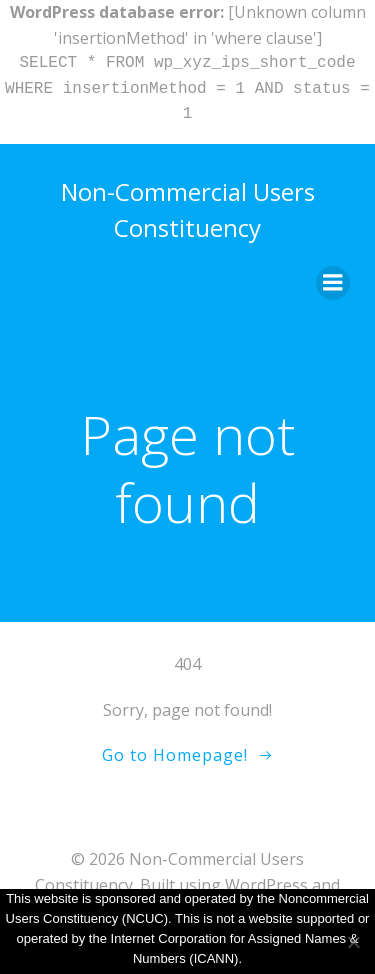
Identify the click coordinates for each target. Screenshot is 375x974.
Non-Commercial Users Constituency (188, 209)
